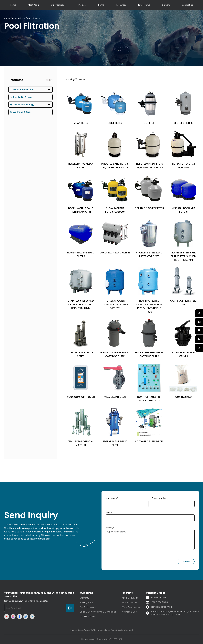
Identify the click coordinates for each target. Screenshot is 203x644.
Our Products (59, 5)
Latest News (144, 5)
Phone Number (159, 498)
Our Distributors (88, 607)
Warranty (85, 598)
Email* (109, 513)
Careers (166, 5)
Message (110, 527)
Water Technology (22, 105)
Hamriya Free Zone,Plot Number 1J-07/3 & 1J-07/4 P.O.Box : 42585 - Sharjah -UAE (172, 613)
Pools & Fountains (22, 90)
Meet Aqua (33, 5)
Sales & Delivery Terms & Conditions (98, 612)
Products (16, 80)
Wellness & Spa (20, 112)
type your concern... (150, 540)
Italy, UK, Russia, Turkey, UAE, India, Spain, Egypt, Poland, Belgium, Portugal (102, 630)
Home (13, 5)
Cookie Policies (87, 616)
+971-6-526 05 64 (157, 602)
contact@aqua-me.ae (160, 607)
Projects (82, 5)
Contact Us (187, 5)
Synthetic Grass (21, 97)
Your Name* (112, 498)
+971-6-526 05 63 (157, 598)
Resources (121, 5)
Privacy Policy (87, 602)
